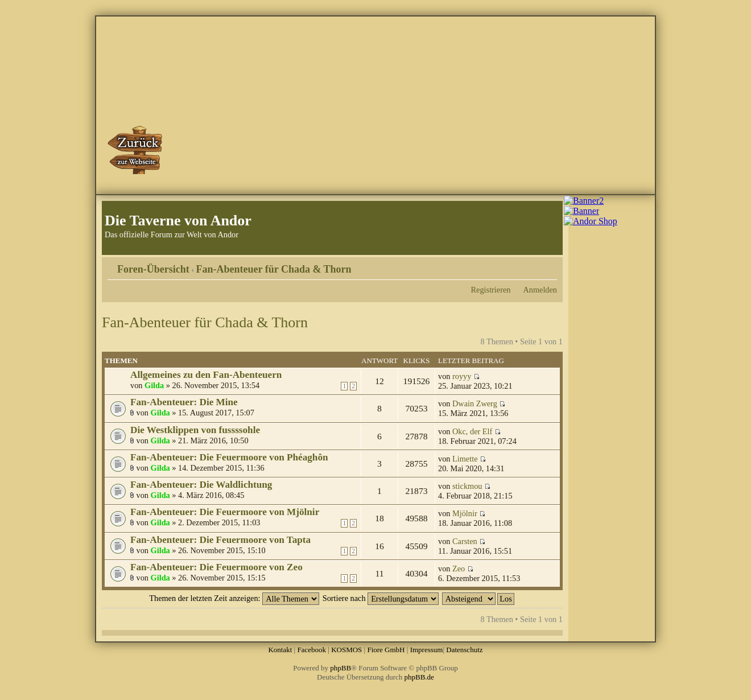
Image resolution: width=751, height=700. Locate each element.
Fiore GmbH (386, 650)
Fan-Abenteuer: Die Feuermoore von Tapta (220, 540)
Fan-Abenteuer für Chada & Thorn (274, 269)
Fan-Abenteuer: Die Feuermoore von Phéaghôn (229, 457)
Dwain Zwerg (475, 403)
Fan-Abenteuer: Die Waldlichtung (201, 485)
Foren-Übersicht (153, 269)
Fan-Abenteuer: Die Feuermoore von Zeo (216, 567)
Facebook (311, 650)
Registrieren (491, 290)
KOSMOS (346, 650)
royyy (462, 376)
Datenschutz (464, 650)
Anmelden (540, 290)
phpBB (341, 668)
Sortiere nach (381, 598)
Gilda (154, 385)
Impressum (427, 650)
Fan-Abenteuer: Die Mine (184, 402)
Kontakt (280, 650)
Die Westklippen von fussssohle (195, 430)
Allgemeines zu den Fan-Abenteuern (206, 375)
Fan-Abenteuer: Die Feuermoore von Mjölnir (225, 512)
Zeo (459, 569)
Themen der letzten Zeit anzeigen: (234, 598)
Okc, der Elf (472, 431)
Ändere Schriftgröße (549, 265)
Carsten (465, 541)
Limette (465, 459)
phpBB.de (419, 677)
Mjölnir (465, 513)
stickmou (467, 486)
